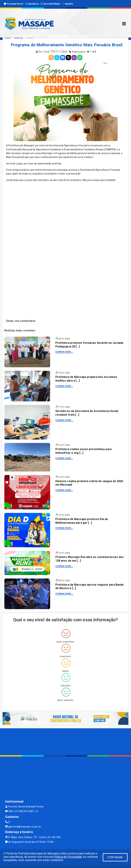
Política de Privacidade (68, 857)
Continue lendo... (64, 352)
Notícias (19, 38)
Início (8, 38)
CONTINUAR (115, 857)
